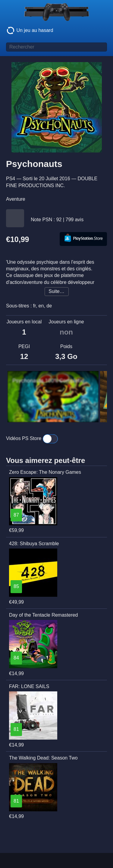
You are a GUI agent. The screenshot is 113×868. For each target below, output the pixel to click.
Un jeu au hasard (30, 30)
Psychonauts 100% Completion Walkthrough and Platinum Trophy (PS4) (52, 381)
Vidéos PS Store (32, 439)
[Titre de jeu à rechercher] (56, 47)
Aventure (16, 199)
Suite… (56, 291)
